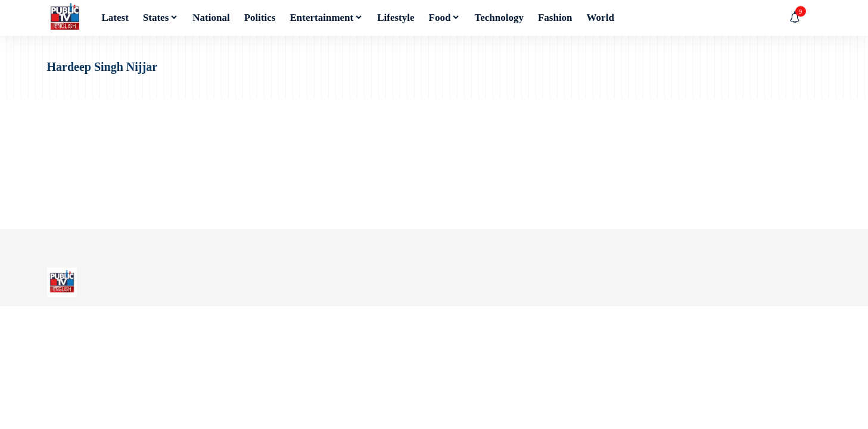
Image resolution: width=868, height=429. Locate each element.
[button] (813, 18)
